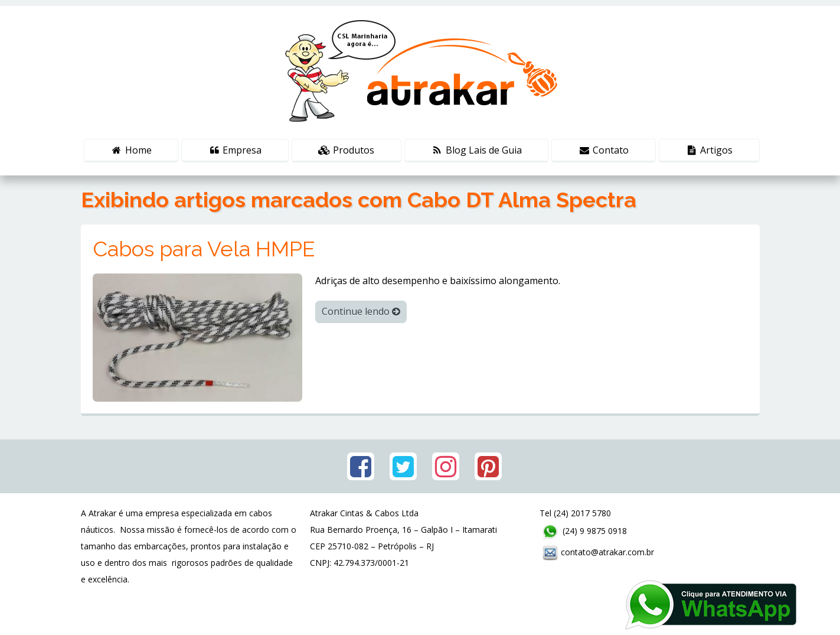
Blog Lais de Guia (476, 150)
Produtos (346, 150)
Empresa (235, 150)
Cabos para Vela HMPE (204, 249)
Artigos (709, 150)
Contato (604, 150)
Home (131, 150)
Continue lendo (361, 311)
